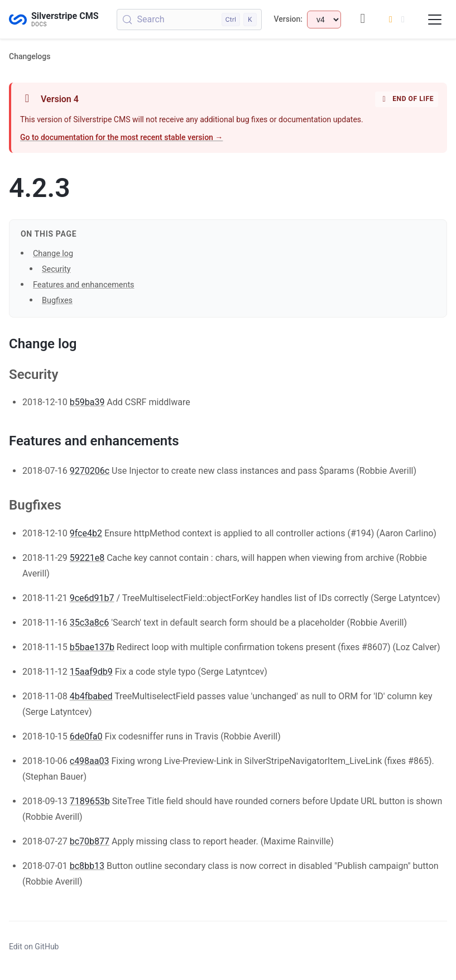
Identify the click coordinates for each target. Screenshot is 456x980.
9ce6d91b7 (92, 598)
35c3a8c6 (89, 623)
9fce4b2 (86, 533)
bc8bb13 (87, 866)
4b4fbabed (91, 696)
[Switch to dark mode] (397, 20)
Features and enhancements (84, 285)
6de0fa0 (86, 736)
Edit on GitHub (34, 947)
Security (56, 269)
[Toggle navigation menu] (435, 20)
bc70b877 (90, 841)
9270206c (90, 471)
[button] (228, 496)
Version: (288, 19)
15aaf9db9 (91, 672)
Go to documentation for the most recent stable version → (121, 137)
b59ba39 (87, 402)
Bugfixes (57, 301)
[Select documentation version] (324, 20)
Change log (53, 254)
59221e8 (87, 558)
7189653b (90, 801)
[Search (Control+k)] (189, 20)
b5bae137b (92, 647)
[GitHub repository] (363, 19)
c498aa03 (90, 761)
